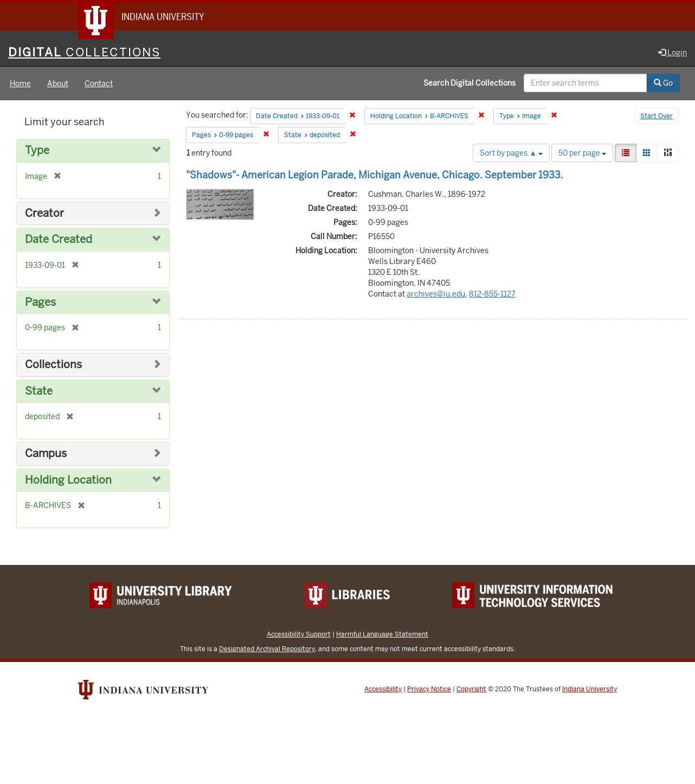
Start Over (657, 116)
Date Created (59, 239)
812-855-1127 (492, 294)
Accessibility (383, 689)
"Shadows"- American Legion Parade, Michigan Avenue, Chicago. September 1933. (375, 175)
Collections (53, 365)
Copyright (471, 689)
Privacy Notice (429, 689)
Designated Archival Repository (267, 649)
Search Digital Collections (469, 83)
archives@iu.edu (436, 294)
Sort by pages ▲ (511, 153)
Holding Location (68, 480)
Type (37, 150)
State (39, 391)
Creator (44, 213)
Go (663, 83)
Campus (46, 454)
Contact (99, 83)
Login (673, 53)
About (58, 83)
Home (20, 83)
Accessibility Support (299, 634)
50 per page (582, 153)
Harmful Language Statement (382, 634)
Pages (40, 302)
